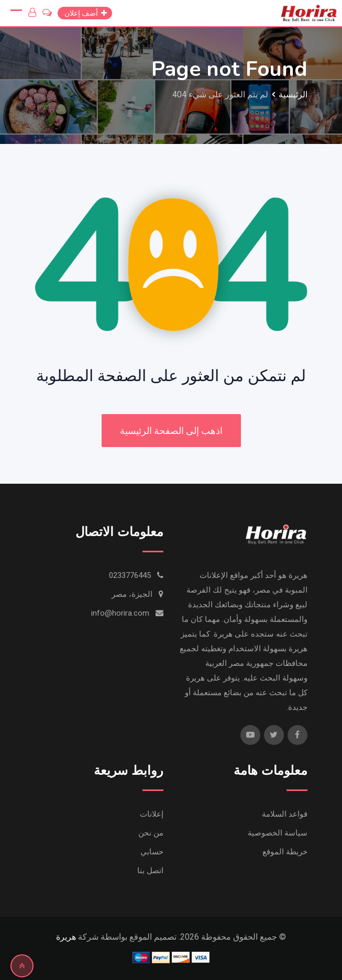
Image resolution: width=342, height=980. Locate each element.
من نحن (151, 833)
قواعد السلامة (285, 814)
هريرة (66, 937)
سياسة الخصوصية (278, 833)
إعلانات (152, 814)
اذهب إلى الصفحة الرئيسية (171, 431)
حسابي (152, 852)
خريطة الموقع (285, 852)
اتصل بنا (150, 871)
